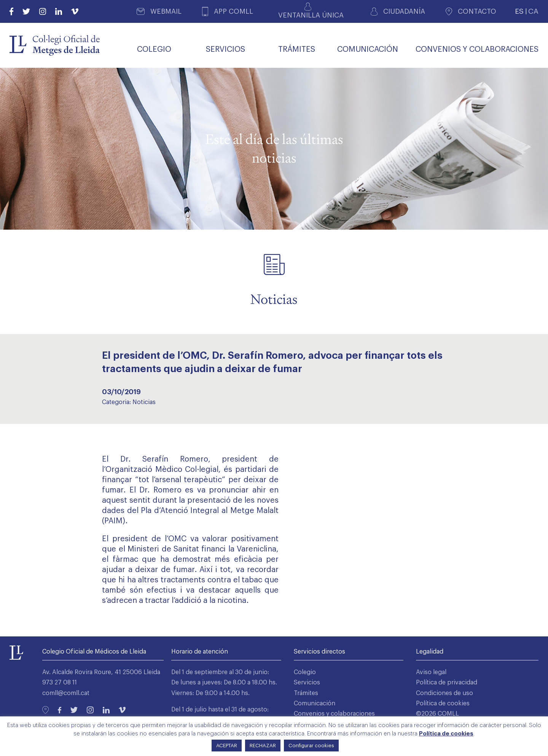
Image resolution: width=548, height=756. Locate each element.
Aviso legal (431, 672)
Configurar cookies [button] (311, 746)
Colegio (305, 672)
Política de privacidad (447, 682)
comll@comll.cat (66, 693)
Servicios (307, 682)
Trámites (306, 693)
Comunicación (315, 703)
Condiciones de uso (444, 693)
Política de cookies (443, 703)
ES (519, 11)
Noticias (144, 402)
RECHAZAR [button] (263, 746)
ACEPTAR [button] (227, 746)
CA (533, 11)
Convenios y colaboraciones (334, 714)
